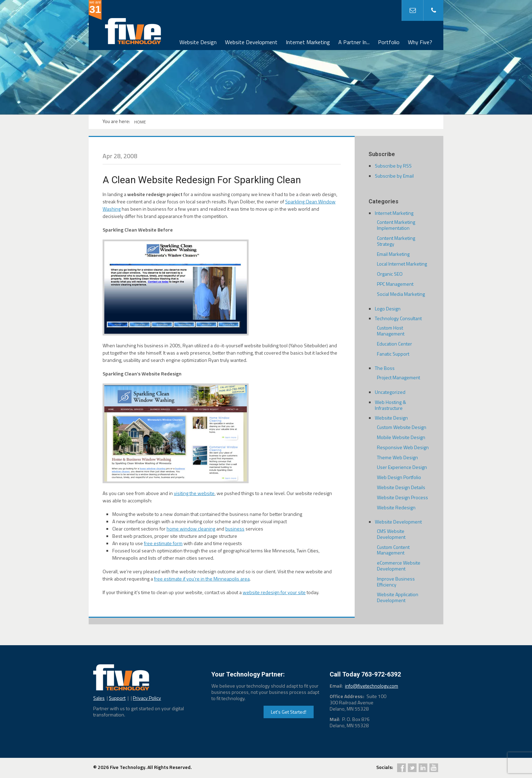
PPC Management (395, 284)
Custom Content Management (393, 550)
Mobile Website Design (401, 437)
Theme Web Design (397, 457)
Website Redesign (396, 507)
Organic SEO (390, 274)
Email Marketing (393, 254)
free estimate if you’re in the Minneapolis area (202, 579)
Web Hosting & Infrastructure (390, 405)
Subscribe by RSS (393, 166)
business (235, 529)
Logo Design (388, 309)
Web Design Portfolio (399, 477)
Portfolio (389, 42)
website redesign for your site (274, 592)
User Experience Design (402, 467)
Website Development (251, 42)
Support (117, 698)
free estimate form (163, 543)
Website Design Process (402, 497)
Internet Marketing (308, 42)
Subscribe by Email (394, 176)
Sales (99, 698)
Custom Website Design (402, 427)
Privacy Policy (147, 698)
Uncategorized (390, 392)
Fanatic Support (393, 354)
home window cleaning (191, 529)
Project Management (398, 377)
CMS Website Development (391, 534)
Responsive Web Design (403, 447)
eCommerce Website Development (399, 566)
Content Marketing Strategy (396, 241)
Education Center (394, 344)
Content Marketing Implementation (396, 225)
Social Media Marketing (401, 294)
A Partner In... (354, 42)
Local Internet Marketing (402, 264)
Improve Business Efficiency (396, 582)
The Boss (385, 368)
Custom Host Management (391, 331)
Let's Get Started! (289, 712)
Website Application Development (398, 597)
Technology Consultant (398, 318)
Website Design (198, 42)
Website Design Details (401, 487)
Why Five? (420, 42)
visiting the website (194, 493)
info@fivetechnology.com (372, 686)
